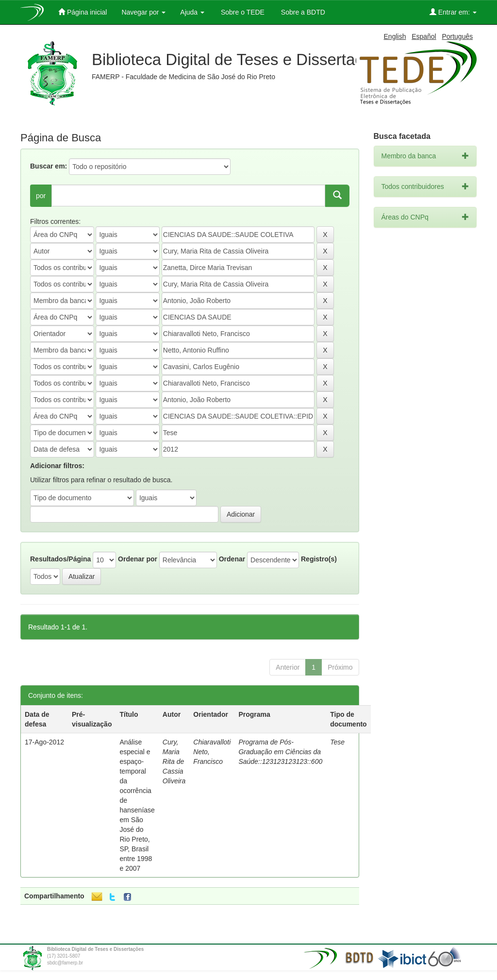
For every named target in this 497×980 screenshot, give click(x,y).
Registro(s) (319, 559)
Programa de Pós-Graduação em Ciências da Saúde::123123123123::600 (280, 752)
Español (424, 36)
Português (457, 36)
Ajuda (192, 12)
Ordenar (232, 559)
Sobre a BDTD (302, 12)
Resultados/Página (60, 559)
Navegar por (143, 12)
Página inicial (83, 12)
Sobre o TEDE (242, 12)
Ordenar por (138, 559)
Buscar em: (49, 166)
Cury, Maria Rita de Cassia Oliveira (174, 761)
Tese (337, 742)
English (395, 36)
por (41, 196)
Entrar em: (453, 12)
